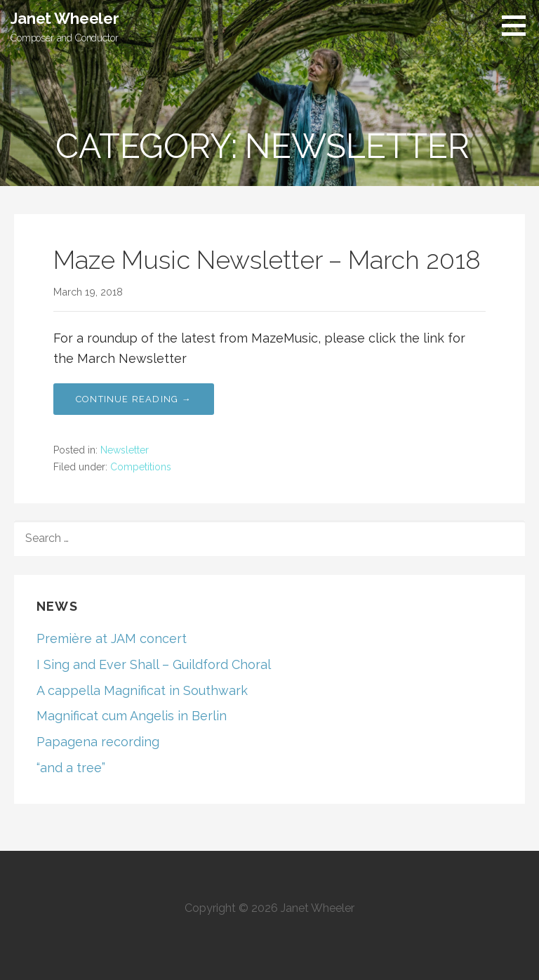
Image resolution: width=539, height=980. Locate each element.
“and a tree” (71, 768)
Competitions (141, 467)
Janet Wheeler (65, 18)
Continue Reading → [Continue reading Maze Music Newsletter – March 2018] (134, 399)
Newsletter (125, 450)
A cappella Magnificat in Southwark (142, 690)
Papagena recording (98, 742)
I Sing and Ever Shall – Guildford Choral (154, 664)
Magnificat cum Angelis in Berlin (132, 716)
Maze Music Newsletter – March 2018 (267, 260)
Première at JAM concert (112, 638)
